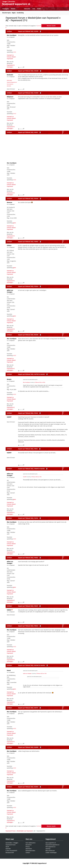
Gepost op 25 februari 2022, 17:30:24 (28, 286)
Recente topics (7, 13)
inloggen (5, 2)
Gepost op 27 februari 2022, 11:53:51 (28, 606)
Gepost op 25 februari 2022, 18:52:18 (28, 335)
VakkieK (9, 610)
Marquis (9, 379)
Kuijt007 (9, 417)
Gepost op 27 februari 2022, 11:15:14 (28, 449)
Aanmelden (9, 843)
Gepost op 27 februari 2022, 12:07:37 (28, 708)
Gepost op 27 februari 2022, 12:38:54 (28, 787)
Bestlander (10, 75)
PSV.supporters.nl (50, 847)
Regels (14, 13)
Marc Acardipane (12, 35)
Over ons (29, 839)
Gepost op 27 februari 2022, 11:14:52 (28, 413)
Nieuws (13, 9)
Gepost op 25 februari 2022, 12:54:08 (28, 71)
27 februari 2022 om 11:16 (41, 674)
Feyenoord (12, 37)
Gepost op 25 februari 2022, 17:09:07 (28, 242)
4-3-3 (14, 52)
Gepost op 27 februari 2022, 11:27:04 (28, 518)
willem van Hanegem (27, 674)
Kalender (8, 849)
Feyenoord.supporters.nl (52, 845)
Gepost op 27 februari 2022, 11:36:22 (28, 558)
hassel (9, 671)
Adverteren (29, 849)
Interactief (27, 9)
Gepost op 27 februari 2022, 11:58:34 (28, 626)
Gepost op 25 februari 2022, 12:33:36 (28, 31)
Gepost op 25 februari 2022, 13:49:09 (28, 93)
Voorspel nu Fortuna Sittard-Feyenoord (11, 57)
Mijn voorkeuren (50, 851)
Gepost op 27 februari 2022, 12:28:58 (28, 747)
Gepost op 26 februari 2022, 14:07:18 (28, 374)
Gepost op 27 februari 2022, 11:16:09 (28, 469)
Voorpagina (6, 9)
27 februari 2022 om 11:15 (36, 477)
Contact (28, 853)
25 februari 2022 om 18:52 (40, 382)
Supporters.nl (51, 839)
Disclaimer (29, 845)
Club (34, 9)
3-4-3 (15, 114)
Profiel (39, 9)
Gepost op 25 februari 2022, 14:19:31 (28, 132)
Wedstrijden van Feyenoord (43, 18)
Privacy (28, 847)
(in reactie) (42, 374)
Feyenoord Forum (15, 18)
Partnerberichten (30, 851)
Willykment (10, 97)
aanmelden (12, 2)
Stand (7, 847)
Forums (20, 9)
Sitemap (48, 849)
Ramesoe (9, 203)
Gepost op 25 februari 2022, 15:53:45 (28, 199)
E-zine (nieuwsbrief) (11, 851)
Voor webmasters (31, 843)
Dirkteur (9, 246)
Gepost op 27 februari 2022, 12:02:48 (28, 665)
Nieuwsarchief (10, 853)
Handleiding (20, 13)
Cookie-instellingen (51, 853)
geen (14, 223)
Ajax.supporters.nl (51, 843)
